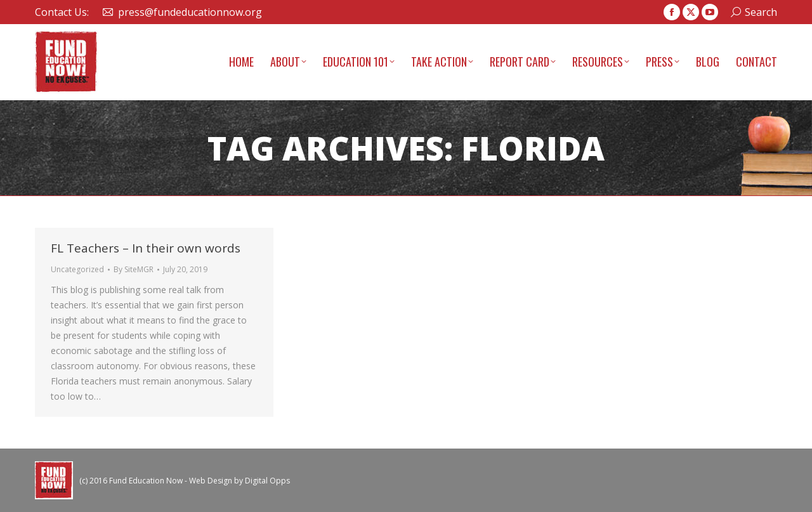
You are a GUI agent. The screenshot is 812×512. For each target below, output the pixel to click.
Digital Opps (267, 481)
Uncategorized (77, 269)
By (134, 269)
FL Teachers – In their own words (146, 248)
